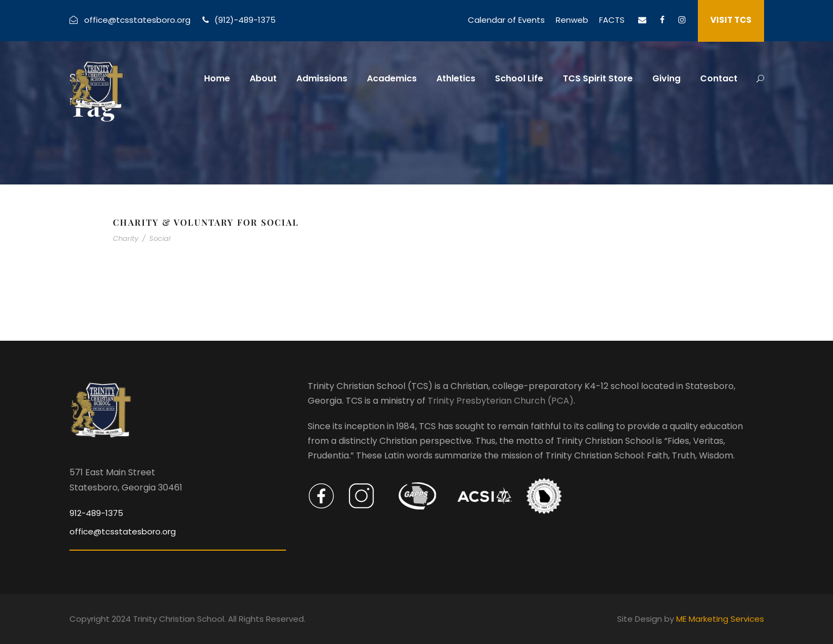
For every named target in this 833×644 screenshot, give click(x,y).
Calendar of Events (506, 20)
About (263, 78)
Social (160, 238)
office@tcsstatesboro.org (137, 20)
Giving (666, 78)
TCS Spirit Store (598, 78)
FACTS (612, 20)
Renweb (572, 20)
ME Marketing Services (720, 619)
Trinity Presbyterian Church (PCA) (501, 401)
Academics (392, 78)
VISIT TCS (731, 20)
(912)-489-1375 (245, 20)
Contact (719, 78)
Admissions (322, 78)
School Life (519, 78)
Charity (126, 238)
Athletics (456, 78)
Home (217, 78)
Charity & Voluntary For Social (206, 222)
